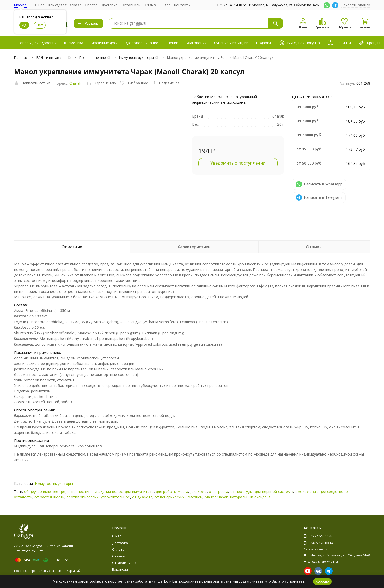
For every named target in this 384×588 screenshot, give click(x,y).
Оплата (91, 5)
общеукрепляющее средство (50, 491)
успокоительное (115, 497)
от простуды (241, 491)
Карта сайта (75, 571)
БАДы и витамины (51, 57)
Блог (166, 5)
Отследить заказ (126, 563)
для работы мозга (172, 491)
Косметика (74, 43)
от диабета (142, 497)
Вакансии (120, 569)
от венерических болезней (178, 497)
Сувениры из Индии (231, 43)
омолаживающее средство (319, 491)
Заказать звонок (356, 5)
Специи (172, 43)
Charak (75, 83)
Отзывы (152, 5)
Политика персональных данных (38, 571)
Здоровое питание (142, 43)
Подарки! (264, 43)
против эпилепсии (83, 497)
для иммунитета (139, 491)
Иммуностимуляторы (137, 57)
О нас (40, 5)
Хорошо (322, 581)
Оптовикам (131, 5)
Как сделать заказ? (64, 5)
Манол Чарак (216, 497)
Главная (21, 57)
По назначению (93, 57)
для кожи (199, 491)
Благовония (196, 43)
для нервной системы (274, 491)
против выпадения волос (100, 491)
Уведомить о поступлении (238, 163)
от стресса (218, 491)
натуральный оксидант (250, 497)
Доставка (110, 5)
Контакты (182, 5)
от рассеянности (49, 497)
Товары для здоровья (37, 43)
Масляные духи (104, 43)
